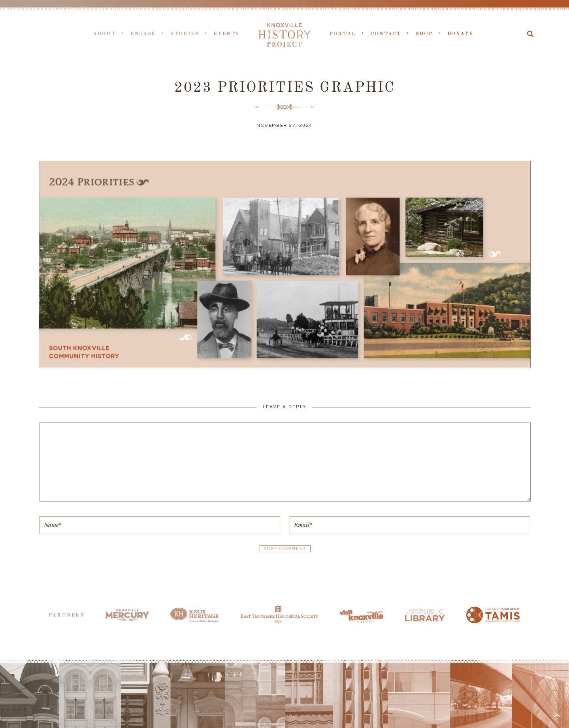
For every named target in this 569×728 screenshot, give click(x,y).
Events (226, 34)
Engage (143, 34)
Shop (424, 34)
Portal (343, 34)
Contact (386, 34)
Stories (185, 34)
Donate (460, 34)
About (104, 34)
